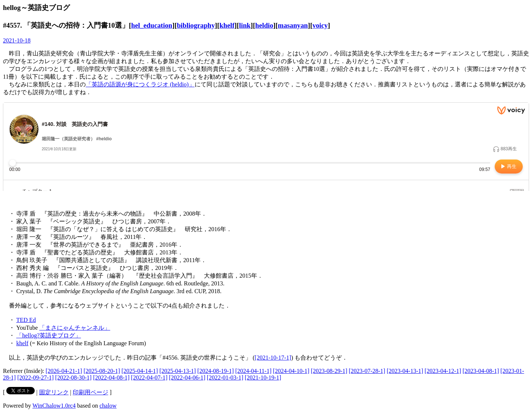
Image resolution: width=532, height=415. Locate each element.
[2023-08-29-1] (329, 371)
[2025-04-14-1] (140, 371)
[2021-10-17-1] (273, 358)
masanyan (293, 25)
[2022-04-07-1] (149, 378)
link (245, 25)
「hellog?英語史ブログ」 (49, 335)
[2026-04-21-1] (64, 371)
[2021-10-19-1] (263, 378)
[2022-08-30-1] (73, 378)
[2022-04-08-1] (111, 378)
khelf (227, 25)
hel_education (152, 25)
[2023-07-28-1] (367, 371)
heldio (264, 25)
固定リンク (54, 392)
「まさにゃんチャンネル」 (75, 328)
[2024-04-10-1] (291, 371)
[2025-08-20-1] (102, 371)
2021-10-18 (17, 40)
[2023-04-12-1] (443, 371)
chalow (108, 406)
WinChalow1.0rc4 (54, 406)
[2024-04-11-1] (253, 371)
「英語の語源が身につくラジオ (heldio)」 (140, 84)
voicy (320, 25)
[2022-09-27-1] (36, 378)
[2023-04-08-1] (481, 371)
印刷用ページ (91, 392)
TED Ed (26, 320)
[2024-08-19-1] (216, 371)
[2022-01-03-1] (225, 378)
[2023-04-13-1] (405, 371)
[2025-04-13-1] (178, 371)
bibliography (196, 25)
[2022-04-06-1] (187, 378)
